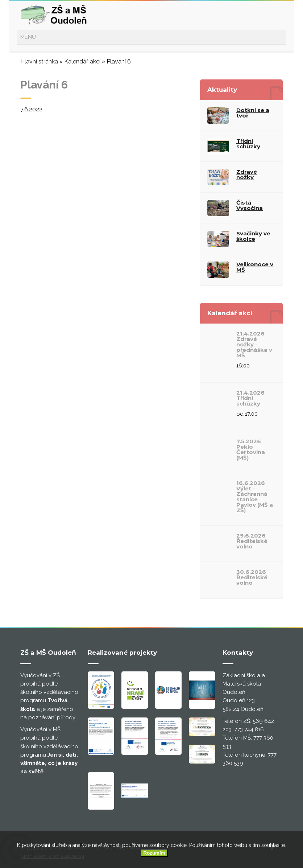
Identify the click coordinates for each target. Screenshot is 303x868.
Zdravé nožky (247, 174)
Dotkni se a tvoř (253, 113)
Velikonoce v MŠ (255, 267)
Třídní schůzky (248, 144)
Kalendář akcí (82, 61)
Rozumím (154, 853)
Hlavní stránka (39, 61)
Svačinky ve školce (253, 236)
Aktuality (222, 90)
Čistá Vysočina (250, 205)
